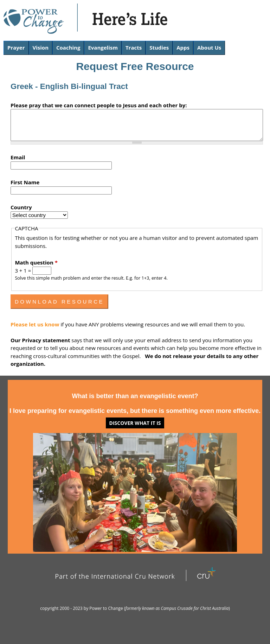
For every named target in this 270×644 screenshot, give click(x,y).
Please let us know (36, 324)
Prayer (16, 47)
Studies (159, 47)
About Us (209, 47)
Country (21, 207)
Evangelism (103, 47)
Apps (183, 47)
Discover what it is (135, 423)
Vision (41, 47)
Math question (36, 262)
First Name (25, 182)
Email (18, 157)
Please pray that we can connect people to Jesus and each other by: (99, 105)
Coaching (68, 47)
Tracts (134, 47)
